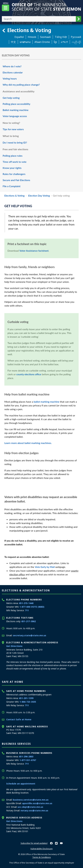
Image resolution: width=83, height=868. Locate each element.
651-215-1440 (26, 603)
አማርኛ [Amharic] (64, 42)
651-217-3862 (29, 621)
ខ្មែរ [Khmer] (55, 42)
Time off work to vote (15, 162)
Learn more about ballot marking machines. (28, 443)
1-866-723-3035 (28, 702)
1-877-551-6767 (28, 760)
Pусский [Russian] (76, 37)
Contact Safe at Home (19, 719)
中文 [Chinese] (13, 42)
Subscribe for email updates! (34, 843)
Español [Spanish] (19, 37)
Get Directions (14, 646)
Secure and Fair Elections (16, 180)
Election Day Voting (39, 196)
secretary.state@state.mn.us (29, 635)
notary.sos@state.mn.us (34, 810)
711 (27, 610)
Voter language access (15, 116)
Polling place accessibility (16, 104)
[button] (78, 19)
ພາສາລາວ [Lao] (25, 42)
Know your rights (12, 168)
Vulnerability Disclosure (41, 849)
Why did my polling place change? (21, 85)
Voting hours (10, 78)
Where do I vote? (12, 66)
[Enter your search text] (39, 19)
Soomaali (45, 37)
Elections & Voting (27, 30)
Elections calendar (13, 72)
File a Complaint (12, 186)
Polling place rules (13, 156)
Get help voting (11, 98)
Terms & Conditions (42, 857)
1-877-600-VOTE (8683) (32, 607)
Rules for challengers (14, 174)
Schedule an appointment (21, 784)
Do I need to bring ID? (15, 142)
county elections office (29, 374)
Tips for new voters (13, 129)
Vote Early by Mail (45, 567)
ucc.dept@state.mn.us (30, 807)
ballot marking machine (46, 402)
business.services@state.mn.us (31, 800)
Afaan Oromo (42, 42)
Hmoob (32, 37)
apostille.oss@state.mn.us (37, 803)
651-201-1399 (26, 698)
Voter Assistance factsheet (34, 251)
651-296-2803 (26, 757)
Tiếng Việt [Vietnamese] (61, 37)
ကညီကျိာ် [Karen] (76, 42)
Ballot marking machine (16, 110)
